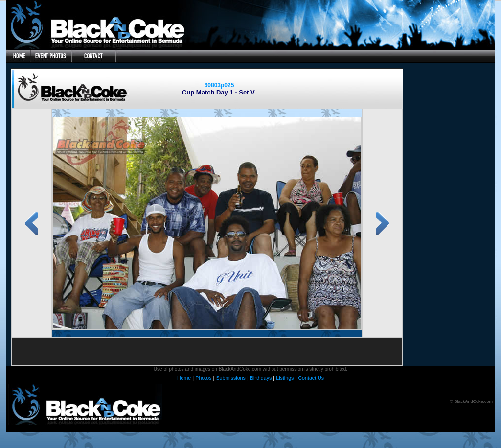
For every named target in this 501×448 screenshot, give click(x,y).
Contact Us (311, 378)
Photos (203, 378)
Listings (285, 378)
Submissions (230, 378)
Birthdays (261, 378)
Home (184, 378)
